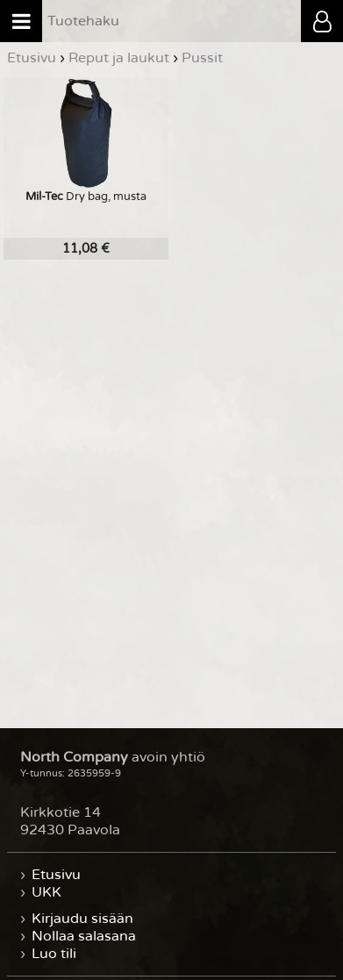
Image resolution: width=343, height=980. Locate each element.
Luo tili (54, 954)
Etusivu (56, 875)
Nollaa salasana (84, 936)
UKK (46, 892)
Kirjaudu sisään (82, 919)
